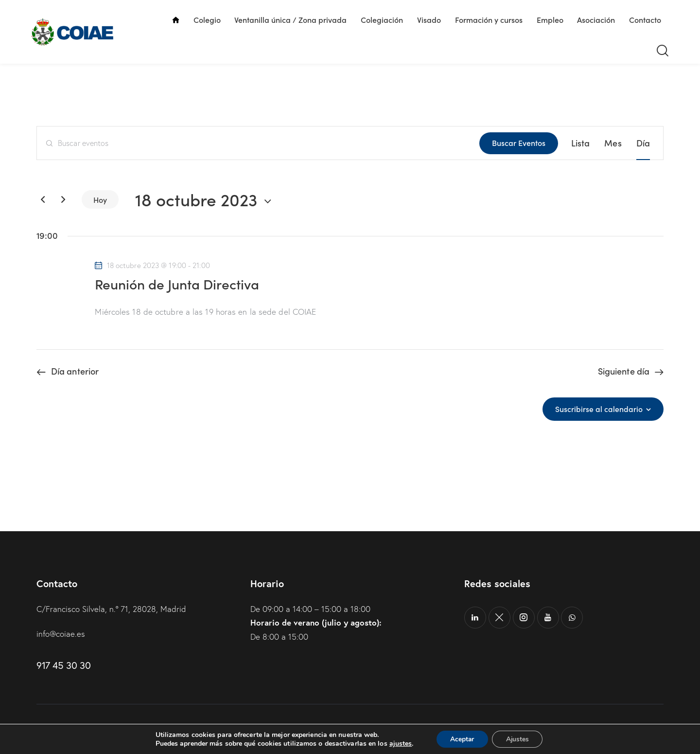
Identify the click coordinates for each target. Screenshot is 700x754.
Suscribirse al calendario (599, 409)
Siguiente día (624, 371)
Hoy (100, 199)
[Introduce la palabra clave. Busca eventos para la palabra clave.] (258, 143)
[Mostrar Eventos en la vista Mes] (613, 143)
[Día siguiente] (63, 199)
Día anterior (75, 371)
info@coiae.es (61, 634)
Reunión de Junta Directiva (177, 284)
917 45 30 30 (63, 665)
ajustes (399, 743)
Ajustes (518, 739)
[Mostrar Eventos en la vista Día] (643, 143)
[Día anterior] (43, 199)
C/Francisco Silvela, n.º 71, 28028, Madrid (112, 609)
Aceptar (461, 739)
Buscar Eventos (519, 143)
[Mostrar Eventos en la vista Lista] (581, 143)
